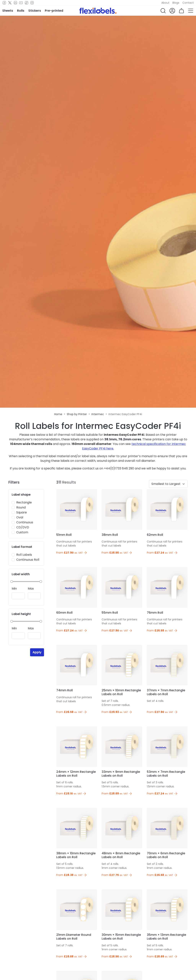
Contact (188, 3)
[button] (163, 11)
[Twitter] (10, 3)
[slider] (12, 582)
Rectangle (24, 502)
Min (14, 589)
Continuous (25, 522)
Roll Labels (24, 555)
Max (31, 589)
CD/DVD (23, 527)
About (165, 3)
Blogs (176, 3)
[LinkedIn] (15, 3)
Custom (22, 532)
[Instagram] (32, 3)
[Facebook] (4, 3)
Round (21, 507)
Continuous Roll (28, 560)
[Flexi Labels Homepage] (98, 11)
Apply (37, 652)
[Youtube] (21, 3)
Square (22, 512)
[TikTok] (27, 3)
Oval (20, 517)
